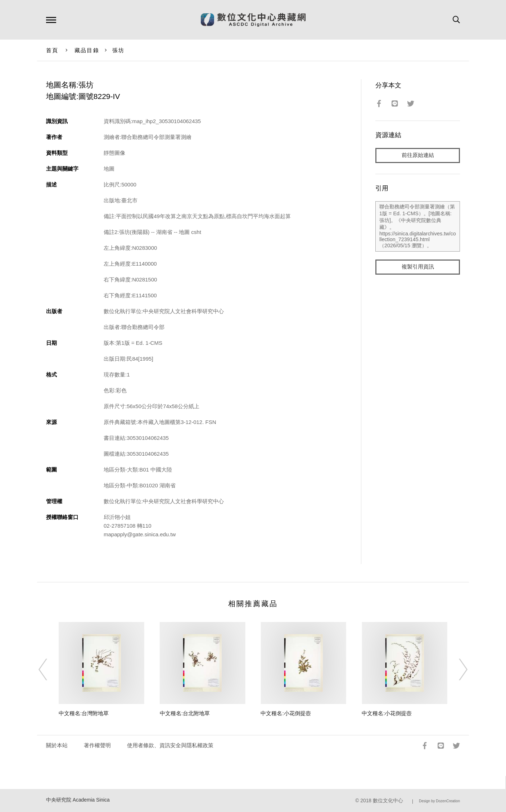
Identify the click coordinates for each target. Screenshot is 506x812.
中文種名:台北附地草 (185, 713)
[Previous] (49, 669)
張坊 (119, 50)
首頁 (52, 50)
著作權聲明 (97, 745)
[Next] (457, 669)
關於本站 (57, 745)
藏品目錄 (87, 50)
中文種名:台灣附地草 (84, 713)
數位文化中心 (388, 801)
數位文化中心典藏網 (253, 20)
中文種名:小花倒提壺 (286, 713)
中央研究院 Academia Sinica (78, 800)
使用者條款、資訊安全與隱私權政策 (170, 745)
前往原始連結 (418, 155)
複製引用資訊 (418, 267)
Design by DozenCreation (439, 801)
